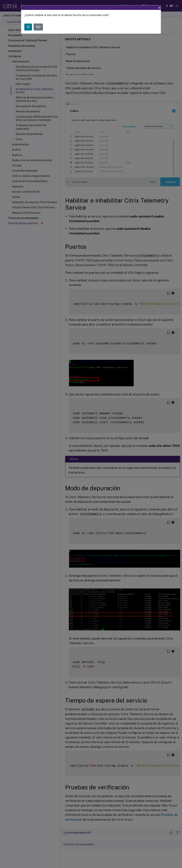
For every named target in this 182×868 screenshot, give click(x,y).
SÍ (28, 27)
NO (38, 27)
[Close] (159, 8)
